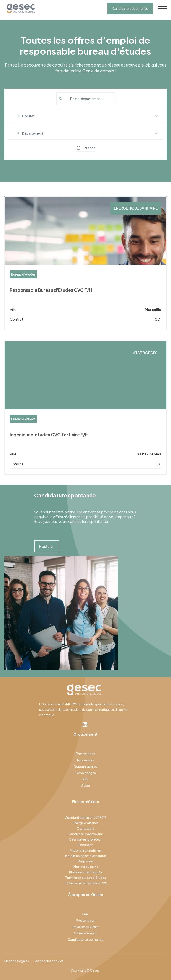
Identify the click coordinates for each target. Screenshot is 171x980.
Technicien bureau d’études (86, 878)
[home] (20, 8)
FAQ (85, 914)
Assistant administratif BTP (85, 817)
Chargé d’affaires (85, 823)
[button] (86, 116)
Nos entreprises (85, 766)
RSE (85, 779)
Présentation (86, 754)
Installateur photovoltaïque (85, 856)
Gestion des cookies (48, 961)
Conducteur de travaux (85, 834)
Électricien (85, 845)
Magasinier (85, 861)
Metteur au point (86, 867)
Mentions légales (17, 961)
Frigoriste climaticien (85, 850)
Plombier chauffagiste (86, 872)
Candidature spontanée (130, 8)
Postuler (47, 546)
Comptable (85, 828)
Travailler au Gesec (86, 927)
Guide (85, 786)
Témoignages (85, 773)
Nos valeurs (85, 760)
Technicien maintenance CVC (86, 883)
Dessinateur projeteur (85, 839)
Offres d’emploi (86, 933)
